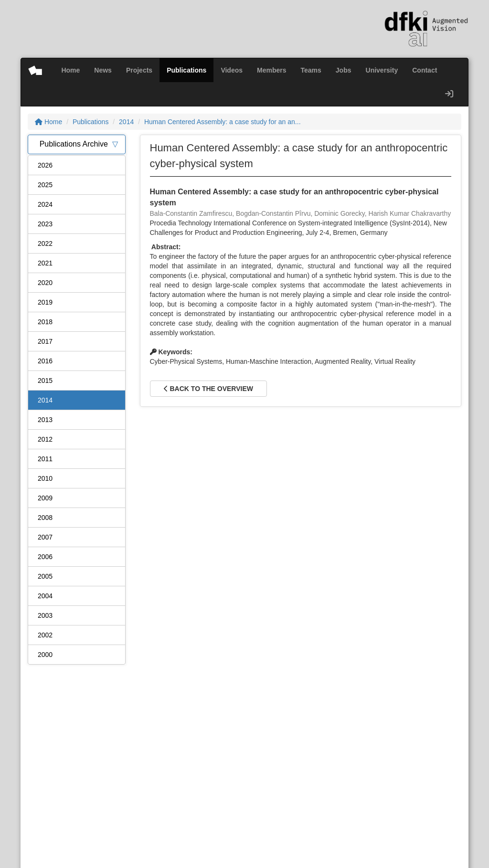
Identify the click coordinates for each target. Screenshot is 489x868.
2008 (45, 518)
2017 (45, 341)
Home (70, 70)
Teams (311, 70)
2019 (45, 302)
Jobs (344, 70)
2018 (45, 322)
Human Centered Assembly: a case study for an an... (223, 122)
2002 (45, 635)
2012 (45, 439)
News (103, 70)
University (382, 70)
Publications (186, 70)
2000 (45, 655)
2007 (45, 537)
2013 (45, 420)
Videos (232, 70)
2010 (45, 478)
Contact (425, 70)
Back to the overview (208, 389)
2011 (45, 459)
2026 (45, 165)
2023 (45, 224)
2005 (45, 576)
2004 (45, 596)
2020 (45, 283)
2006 (45, 557)
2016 (45, 361)
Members (271, 70)
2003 (45, 615)
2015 (45, 381)
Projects (139, 70)
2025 (45, 185)
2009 (45, 498)
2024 (45, 204)
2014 (126, 122)
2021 (45, 263)
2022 (45, 243)
